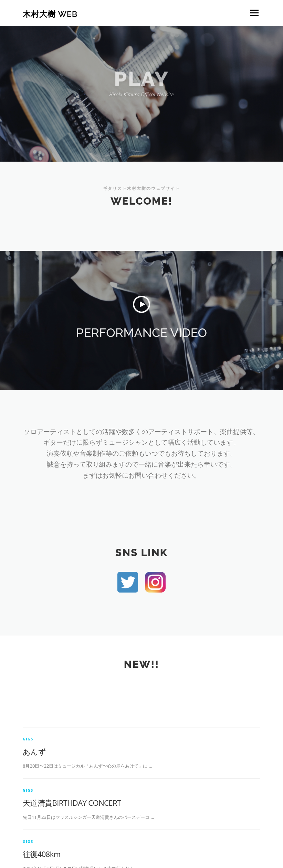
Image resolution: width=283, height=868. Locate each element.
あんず (34, 791)
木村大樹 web (50, 14)
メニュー (254, 13)
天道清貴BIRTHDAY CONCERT (72, 842)
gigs (28, 778)
